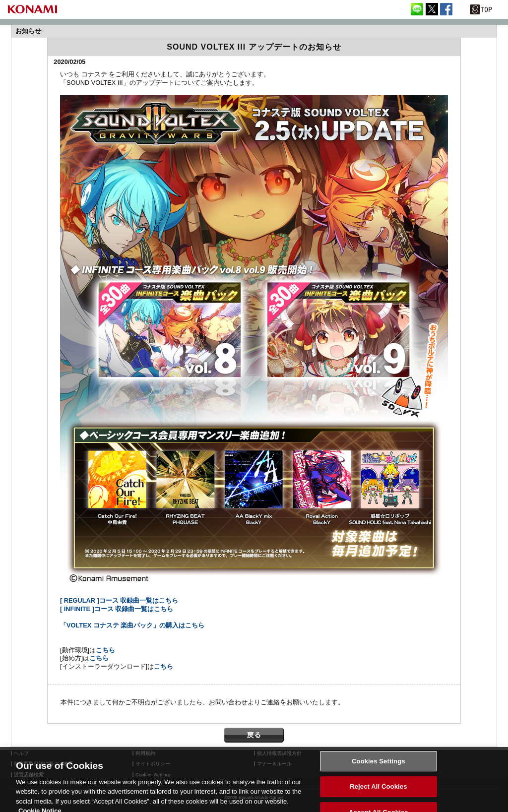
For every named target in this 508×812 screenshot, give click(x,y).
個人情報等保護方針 (279, 753)
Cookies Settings (379, 766)
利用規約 (145, 753)
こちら (105, 650)
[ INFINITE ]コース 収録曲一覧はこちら (117, 609)
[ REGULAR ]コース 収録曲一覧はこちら (119, 600)
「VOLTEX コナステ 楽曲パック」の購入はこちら (132, 625)
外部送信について (398, 753)
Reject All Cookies (378, 791)
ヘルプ (21, 753)
